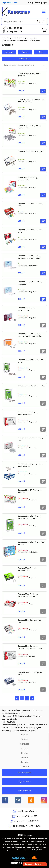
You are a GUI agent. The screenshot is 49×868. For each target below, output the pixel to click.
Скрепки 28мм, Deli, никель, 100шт (32, 152)
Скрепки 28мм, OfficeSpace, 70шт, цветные (31, 543)
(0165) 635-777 (31, 816)
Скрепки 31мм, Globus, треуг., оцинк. (30, 673)
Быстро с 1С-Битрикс (33, 864)
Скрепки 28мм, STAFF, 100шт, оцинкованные (29, 127)
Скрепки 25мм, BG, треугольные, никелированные (31, 465)
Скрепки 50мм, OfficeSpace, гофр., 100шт (32, 361)
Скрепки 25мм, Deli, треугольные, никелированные (31, 101)
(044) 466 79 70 (33, 821)
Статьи (24, 748)
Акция (25, 52)
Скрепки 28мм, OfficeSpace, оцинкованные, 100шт (29, 517)
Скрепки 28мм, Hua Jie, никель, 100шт (30, 439)
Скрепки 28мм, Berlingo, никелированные (27, 413)
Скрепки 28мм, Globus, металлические (27, 309)
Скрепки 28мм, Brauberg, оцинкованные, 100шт (28, 595)
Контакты (25, 767)
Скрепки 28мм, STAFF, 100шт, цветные (29, 491)
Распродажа (25, 59)
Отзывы (24, 753)
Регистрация (41, 2)
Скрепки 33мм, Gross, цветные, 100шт (30, 205)
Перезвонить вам (9, 2)
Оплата (25, 758)
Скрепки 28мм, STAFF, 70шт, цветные (29, 75)
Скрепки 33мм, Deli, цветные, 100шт (30, 621)
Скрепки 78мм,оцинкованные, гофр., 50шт (30, 283)
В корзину (43, 91)
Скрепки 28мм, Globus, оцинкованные (27, 569)
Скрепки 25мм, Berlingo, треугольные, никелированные (30, 647)
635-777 (14, 32)
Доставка (25, 762)
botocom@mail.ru (29, 811)
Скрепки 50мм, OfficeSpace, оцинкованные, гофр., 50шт (29, 257)
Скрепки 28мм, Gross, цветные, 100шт (30, 231)
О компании (24, 744)
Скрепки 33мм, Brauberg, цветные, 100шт (28, 179)
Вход (30, 2)
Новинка (9, 52)
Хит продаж (41, 52)
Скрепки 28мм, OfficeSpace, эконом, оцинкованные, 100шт (30, 335)
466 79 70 (15, 28)
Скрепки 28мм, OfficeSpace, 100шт (32, 386)
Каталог (24, 739)
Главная (24, 735)
